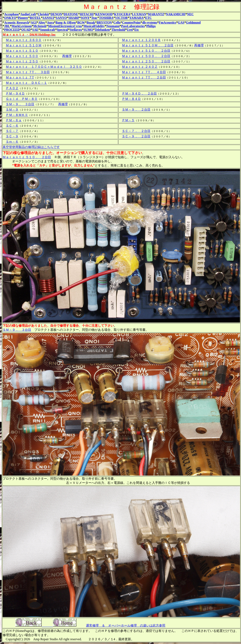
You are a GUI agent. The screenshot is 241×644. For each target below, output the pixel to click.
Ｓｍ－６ (12, 142)
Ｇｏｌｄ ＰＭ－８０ (22, 99)
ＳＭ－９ (12, 110)
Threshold (118, 30)
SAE (35, 30)
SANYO (61, 18)
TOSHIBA (106, 18)
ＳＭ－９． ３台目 (20, 104)
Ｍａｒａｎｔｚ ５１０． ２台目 (146, 51)
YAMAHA (136, 18)
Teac (94, 18)
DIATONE (71, 14)
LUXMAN (139, 14)
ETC (148, 18)
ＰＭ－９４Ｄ (15, 93)
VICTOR (121, 18)
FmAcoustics (168, 22)
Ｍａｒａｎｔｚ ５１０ (22, 51)
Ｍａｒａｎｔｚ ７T (20, 77)
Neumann (113, 26)
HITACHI (87, 14)
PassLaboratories (133, 26)
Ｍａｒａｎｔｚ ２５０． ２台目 (146, 61)
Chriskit (43, 14)
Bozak (91, 22)
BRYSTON (104, 22)
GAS (181, 22)
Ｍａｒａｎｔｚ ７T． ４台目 (144, 72)
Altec (42, 22)
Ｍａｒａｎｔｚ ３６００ (24, 40)
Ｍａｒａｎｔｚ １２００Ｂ (141, 40)
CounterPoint (131, 22)
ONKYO (10, 18)
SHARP (74, 18)
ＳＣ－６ (12, 126)
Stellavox (76, 30)
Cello (117, 22)
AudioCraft (28, 14)
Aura (50, 22)
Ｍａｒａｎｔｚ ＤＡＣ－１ (26, 83)
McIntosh (40, 26)
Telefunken (102, 30)
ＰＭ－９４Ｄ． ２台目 (139, 93)
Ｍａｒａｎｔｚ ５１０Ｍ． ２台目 (148, 45)
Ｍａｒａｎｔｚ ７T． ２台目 (144, 77)
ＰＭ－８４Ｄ (131, 99)
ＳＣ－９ (12, 136)
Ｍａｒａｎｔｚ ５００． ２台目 (146, 56)
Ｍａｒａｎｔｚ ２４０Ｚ (140, 67)
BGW (81, 22)
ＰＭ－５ (128, 120)
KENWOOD (104, 14)
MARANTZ (156, 14)
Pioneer (23, 18)
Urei (130, 30)
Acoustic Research (17, 22)
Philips (151, 26)
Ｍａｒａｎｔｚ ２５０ (22, 61)
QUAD (26, 30)
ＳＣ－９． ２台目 (136, 136)
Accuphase (12, 14)
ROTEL (35, 18)
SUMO (88, 30)
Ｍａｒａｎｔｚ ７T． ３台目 (28, 72)
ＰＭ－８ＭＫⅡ (17, 115)
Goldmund (193, 22)
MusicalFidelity (94, 26)
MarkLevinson (22, 26)
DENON (56, 14)
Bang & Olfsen (66, 22)
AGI (34, 22)
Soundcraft (47, 30)
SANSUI (48, 18)
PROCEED (12, 30)
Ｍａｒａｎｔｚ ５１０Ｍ (24, 45)
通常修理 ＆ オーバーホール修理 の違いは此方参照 (126, 625)
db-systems (150, 22)
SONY (85, 18)
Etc (137, 30)
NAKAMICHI (176, 14)
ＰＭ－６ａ (14, 120)
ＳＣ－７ (12, 131)
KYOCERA (122, 14)
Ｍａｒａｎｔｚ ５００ (22, 56)
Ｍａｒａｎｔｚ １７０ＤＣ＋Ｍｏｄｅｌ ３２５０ (44, 67)
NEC (190, 14)
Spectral (62, 30)
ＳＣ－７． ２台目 (136, 131)
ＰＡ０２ (12, 88)
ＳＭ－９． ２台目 (136, 110)
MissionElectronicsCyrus (65, 26)
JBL (7, 26)
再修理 (199, 45)
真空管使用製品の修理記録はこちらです (31, 147)
